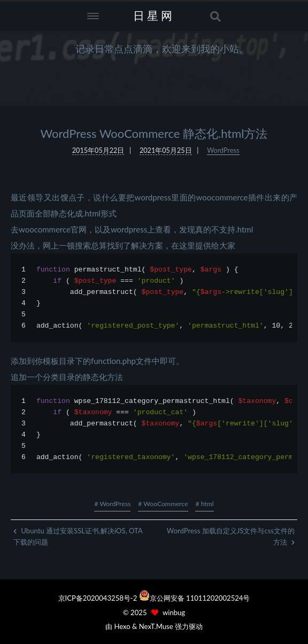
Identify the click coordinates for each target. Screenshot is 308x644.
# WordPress (112, 504)
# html (204, 504)
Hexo (122, 626)
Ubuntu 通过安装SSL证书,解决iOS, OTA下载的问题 (78, 536)
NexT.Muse (156, 626)
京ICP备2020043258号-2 (99, 598)
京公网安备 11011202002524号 (200, 598)
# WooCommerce (163, 504)
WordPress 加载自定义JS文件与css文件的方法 (231, 536)
